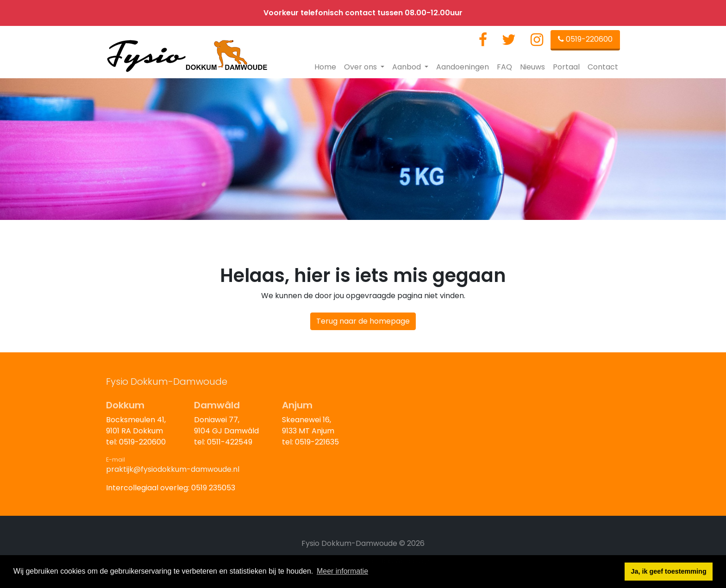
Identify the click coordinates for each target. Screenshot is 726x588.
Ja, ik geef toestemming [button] (669, 571)
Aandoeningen (463, 67)
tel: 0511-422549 (223, 442)
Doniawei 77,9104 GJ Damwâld (226, 425)
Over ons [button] (361, 67)
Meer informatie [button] (342, 571)
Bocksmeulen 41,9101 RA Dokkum (136, 425)
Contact (603, 67)
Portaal (566, 67)
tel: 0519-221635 (310, 442)
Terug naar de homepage (363, 321)
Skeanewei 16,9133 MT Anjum (308, 425)
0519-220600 (585, 39)
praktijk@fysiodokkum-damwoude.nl (173, 469)
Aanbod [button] (407, 67)
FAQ (504, 67)
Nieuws (532, 67)
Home (325, 67)
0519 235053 (213, 488)
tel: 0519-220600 (136, 442)
